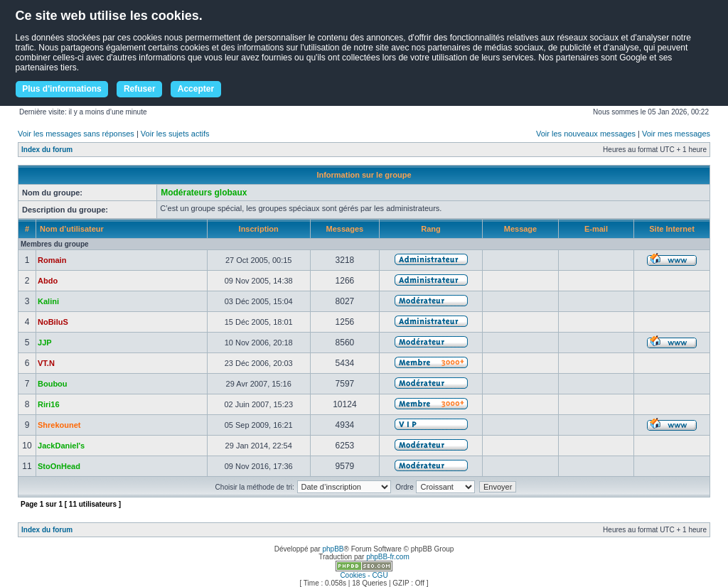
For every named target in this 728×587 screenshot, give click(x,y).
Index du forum (47, 150)
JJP (45, 343)
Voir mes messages (676, 134)
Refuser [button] (140, 89)
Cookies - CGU (364, 575)
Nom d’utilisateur (72, 229)
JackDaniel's (61, 446)
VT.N (46, 363)
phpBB (333, 549)
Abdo (48, 281)
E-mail (596, 229)
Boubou (53, 384)
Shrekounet (59, 425)
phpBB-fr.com (388, 557)
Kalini (48, 301)
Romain (52, 260)
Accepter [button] (196, 89)
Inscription (259, 229)
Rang (431, 229)
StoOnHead (59, 466)
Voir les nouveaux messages (586, 134)
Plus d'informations (62, 89)
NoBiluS (53, 322)
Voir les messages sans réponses (76, 134)
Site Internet (672, 229)
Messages (345, 229)
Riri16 (49, 404)
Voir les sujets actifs (175, 134)
